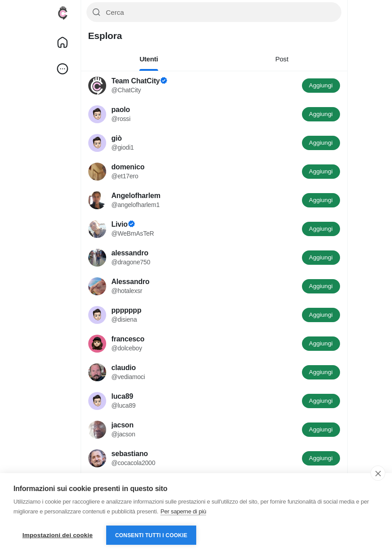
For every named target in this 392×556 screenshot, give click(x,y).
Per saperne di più (183, 511)
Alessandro (131, 282)
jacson (123, 425)
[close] (378, 473)
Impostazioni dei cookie (58, 535)
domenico (128, 167)
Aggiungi (321, 85)
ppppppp (127, 310)
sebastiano (130, 454)
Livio (120, 224)
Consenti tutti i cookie (151, 535)
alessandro (130, 253)
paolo (121, 110)
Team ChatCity (136, 81)
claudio (124, 368)
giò (117, 138)
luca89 (123, 396)
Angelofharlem (136, 196)
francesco (128, 339)
